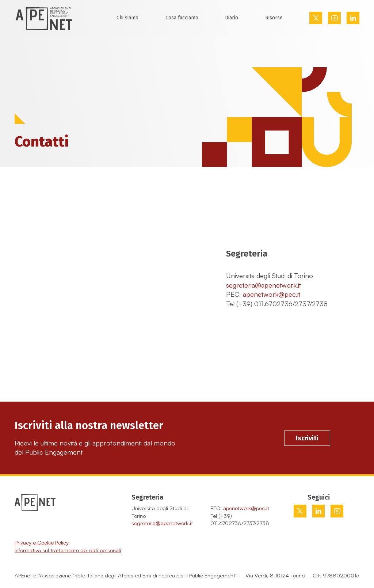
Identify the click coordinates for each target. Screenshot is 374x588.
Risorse (274, 18)
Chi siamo (127, 18)
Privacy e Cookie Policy (42, 543)
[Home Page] (44, 18)
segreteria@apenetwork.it (264, 285)
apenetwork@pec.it (272, 294)
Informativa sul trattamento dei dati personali (68, 550)
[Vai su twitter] (316, 18)
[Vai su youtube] (335, 18)
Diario (232, 18)
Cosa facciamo (182, 18)
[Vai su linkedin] (353, 18)
